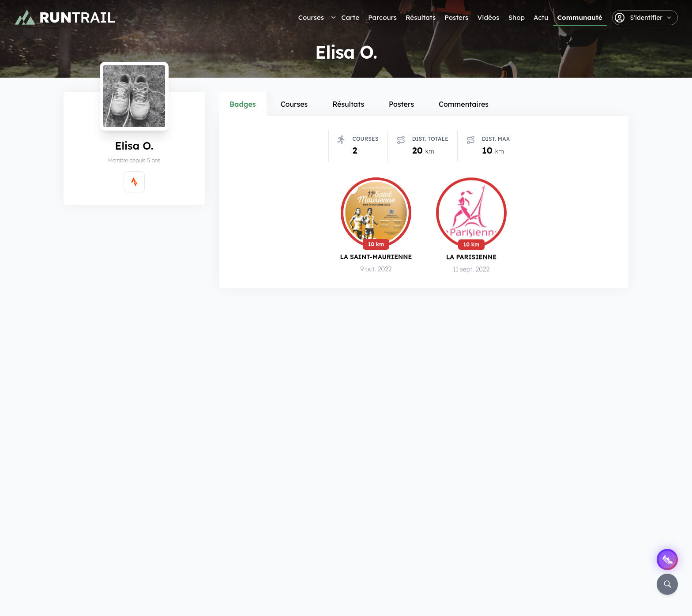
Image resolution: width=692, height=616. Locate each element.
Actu (541, 17)
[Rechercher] (667, 584)
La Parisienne (471, 259)
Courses (311, 17)
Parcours (382, 17)
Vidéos (488, 17)
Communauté (580, 17)
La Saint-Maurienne (376, 258)
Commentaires (464, 104)
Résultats (421, 17)
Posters (456, 17)
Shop (517, 17)
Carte (350, 17)
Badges (243, 104)
